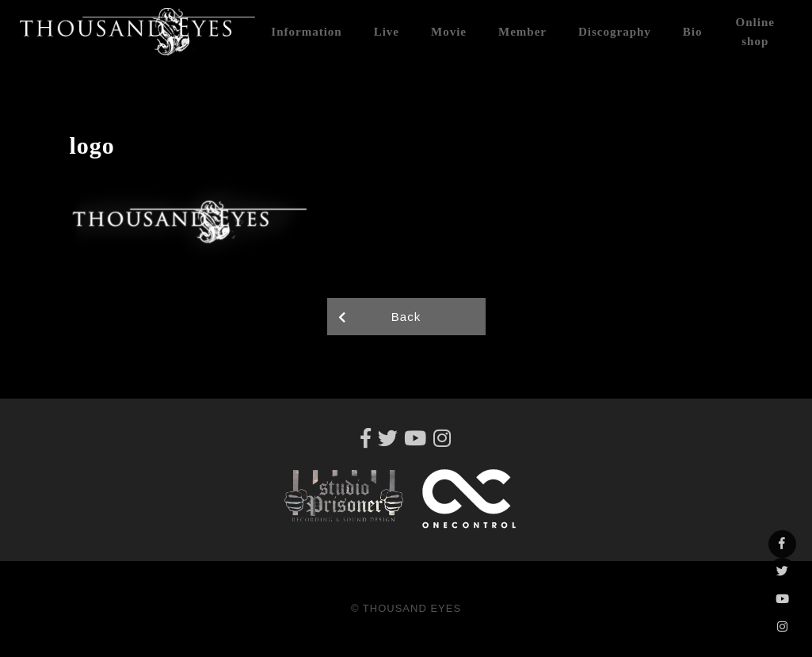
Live (387, 32)
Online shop (755, 32)
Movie (449, 32)
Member (522, 32)
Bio (693, 32)
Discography (615, 32)
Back (406, 317)
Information (306, 32)
